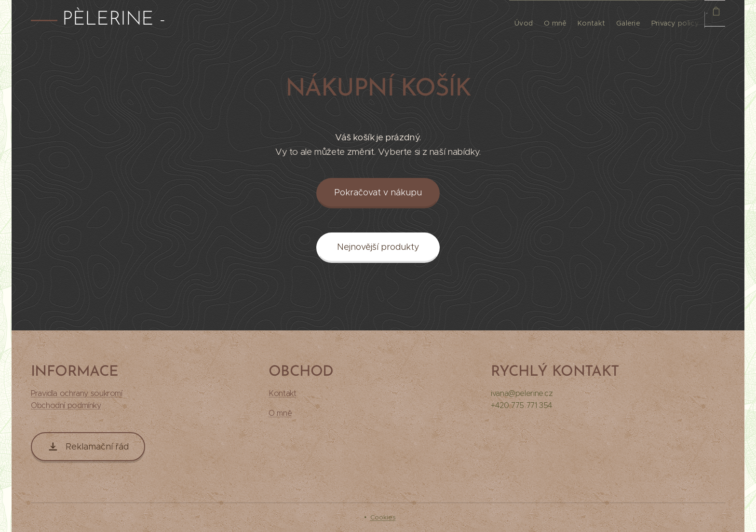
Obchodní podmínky (66, 405)
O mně (280, 413)
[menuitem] (480, 20)
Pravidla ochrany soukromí (77, 393)
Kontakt (282, 393)
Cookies (383, 517)
